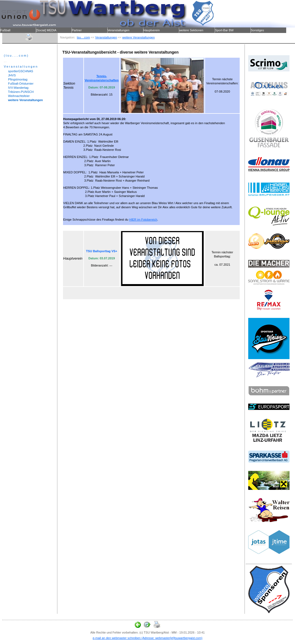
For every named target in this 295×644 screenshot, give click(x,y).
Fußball (5, 30)
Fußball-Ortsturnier (19, 84)
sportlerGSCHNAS (18, 71)
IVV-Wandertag (16, 88)
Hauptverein (151, 30)
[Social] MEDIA (46, 30)
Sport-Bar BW (224, 30)
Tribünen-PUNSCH (19, 92)
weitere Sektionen (191, 30)
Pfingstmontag (16, 79)
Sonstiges (257, 30)
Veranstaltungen (119, 30)
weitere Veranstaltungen (138, 37)
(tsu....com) (16, 55)
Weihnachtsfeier (17, 96)
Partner (77, 30)
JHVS (10, 75)
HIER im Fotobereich (143, 220)
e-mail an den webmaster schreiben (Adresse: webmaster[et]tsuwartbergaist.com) (148, 638)
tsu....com (83, 37)
